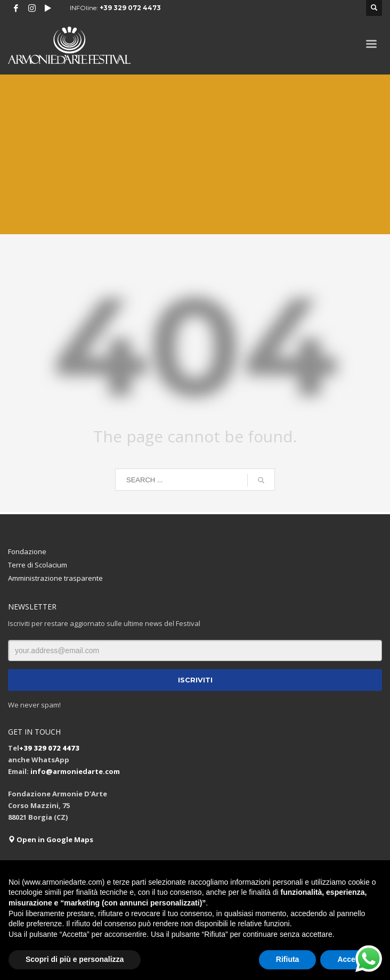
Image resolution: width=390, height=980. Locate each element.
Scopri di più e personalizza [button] (75, 959)
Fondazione (27, 551)
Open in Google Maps (51, 839)
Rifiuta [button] (288, 959)
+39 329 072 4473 (130, 8)
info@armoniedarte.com (75, 771)
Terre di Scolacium (38, 565)
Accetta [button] (351, 959)
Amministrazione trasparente (55, 578)
